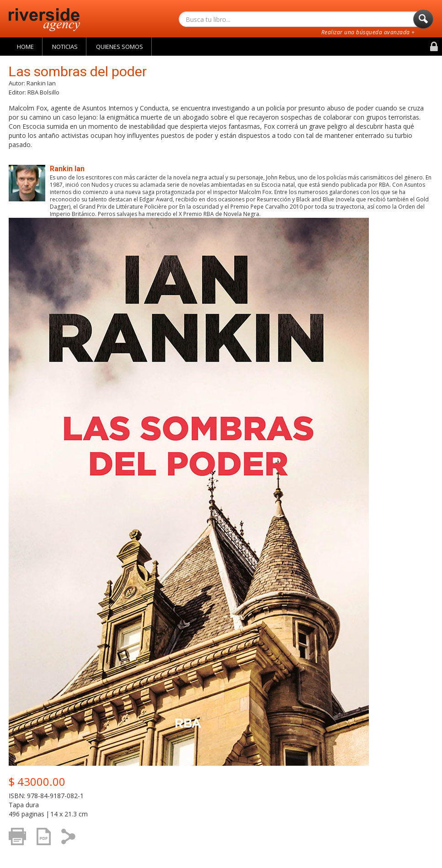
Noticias (65, 47)
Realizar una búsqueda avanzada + (368, 32)
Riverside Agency (44, 20)
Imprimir (20, 841)
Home (25, 47)
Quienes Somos (120, 47)
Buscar (423, 21)
